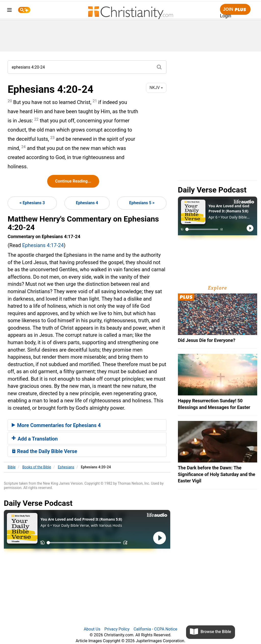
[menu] (9, 11)
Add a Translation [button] (35, 439)
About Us (92, 629)
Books (37, 467)
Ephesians (66, 467)
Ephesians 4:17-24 (43, 245)
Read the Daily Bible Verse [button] (44, 451)
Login (226, 16)
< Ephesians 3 (32, 203)
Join (235, 10)
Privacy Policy (117, 629)
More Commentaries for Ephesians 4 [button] (56, 425)
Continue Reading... (73, 181)
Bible (12, 467)
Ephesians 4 (87, 203)
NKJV (156, 88)
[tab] (87, 425)
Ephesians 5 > (142, 203)
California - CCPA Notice (155, 629)
